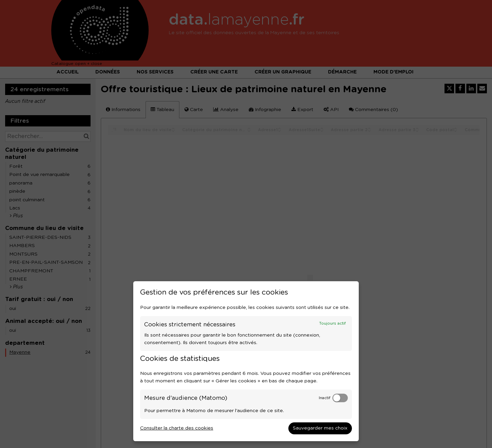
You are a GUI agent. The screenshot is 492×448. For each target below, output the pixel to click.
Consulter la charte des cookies (177, 428)
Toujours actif (332, 323)
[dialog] (246, 361)
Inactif (325, 398)
